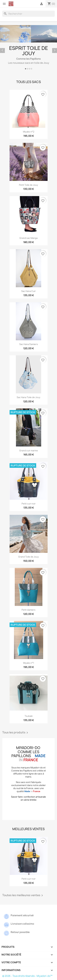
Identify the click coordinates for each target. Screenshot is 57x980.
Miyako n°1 (29, 663)
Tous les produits (16, 733)
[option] (28, 48)
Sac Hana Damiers (29, 344)
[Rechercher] (28, 14)
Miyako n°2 (29, 132)
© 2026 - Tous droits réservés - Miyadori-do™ (27, 976)
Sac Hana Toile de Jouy (28, 397)
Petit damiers (28, 610)
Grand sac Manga (28, 238)
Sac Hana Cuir (28, 291)
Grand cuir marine (29, 451)
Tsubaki (29, 716)
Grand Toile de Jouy (28, 557)
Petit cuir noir (29, 504)
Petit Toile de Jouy (28, 185)
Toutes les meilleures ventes (23, 895)
